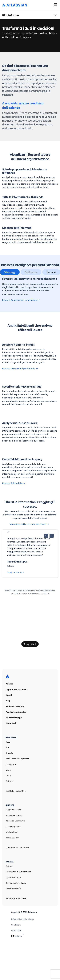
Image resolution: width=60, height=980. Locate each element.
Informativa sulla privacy (23, 919)
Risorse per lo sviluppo (16, 883)
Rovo (8, 742)
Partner (9, 866)
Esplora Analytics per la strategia (21, 300)
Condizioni (16, 925)
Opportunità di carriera (16, 689)
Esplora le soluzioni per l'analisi (20, 368)
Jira (7, 747)
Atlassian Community (16, 821)
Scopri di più (30, 644)
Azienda (10, 684)
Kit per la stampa (14, 718)
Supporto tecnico (13, 810)
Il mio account (12, 838)
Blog (8, 701)
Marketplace (11, 832)
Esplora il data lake (14, 483)
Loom (8, 770)
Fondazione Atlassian (16, 712)
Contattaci (11, 723)
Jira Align (10, 753)
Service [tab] (51, 272)
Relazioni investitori (15, 706)
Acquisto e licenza (14, 815)
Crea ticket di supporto (17, 847)
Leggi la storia (15, 572)
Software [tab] (31, 272)
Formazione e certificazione (18, 872)
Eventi (9, 695)
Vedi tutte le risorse (16, 898)
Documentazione (13, 877)
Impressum (16, 930)
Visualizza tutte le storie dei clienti (29, 524)
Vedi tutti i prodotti (16, 791)
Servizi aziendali (13, 889)
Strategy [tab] (10, 272)
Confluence (11, 764)
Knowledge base (13, 826)
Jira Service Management (17, 759)
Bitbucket (10, 781)
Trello (8, 776)
